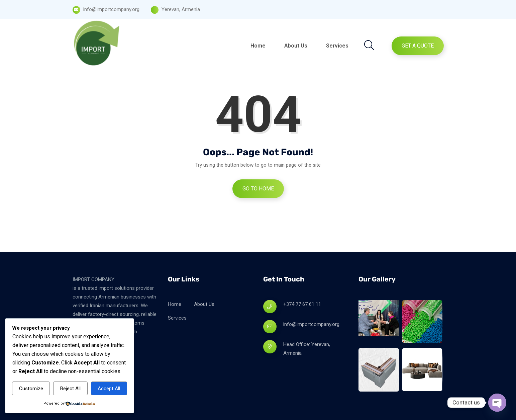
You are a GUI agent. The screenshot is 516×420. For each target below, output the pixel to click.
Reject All (70, 389)
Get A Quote (418, 46)
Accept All (109, 389)
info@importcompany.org (311, 324)
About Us (296, 46)
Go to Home (258, 189)
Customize (31, 389)
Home (258, 46)
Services (337, 46)
